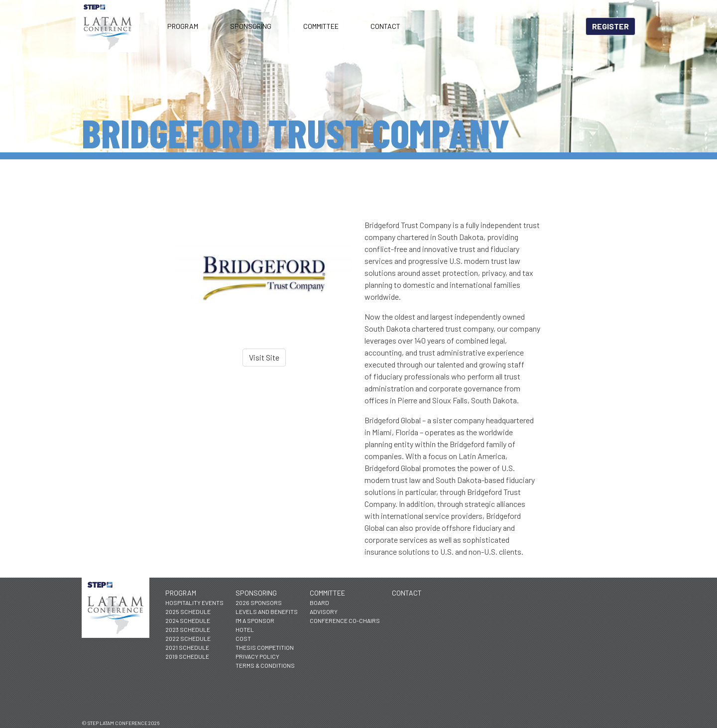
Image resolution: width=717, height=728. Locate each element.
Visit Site (264, 357)
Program (183, 26)
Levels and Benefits (267, 611)
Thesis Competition (265, 647)
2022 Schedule (188, 638)
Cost (243, 638)
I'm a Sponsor (255, 620)
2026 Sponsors (259, 603)
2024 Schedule (188, 620)
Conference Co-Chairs (345, 620)
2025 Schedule (188, 611)
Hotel (245, 629)
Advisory (324, 611)
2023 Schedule (188, 629)
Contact (385, 26)
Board (319, 603)
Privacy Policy (257, 656)
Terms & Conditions (265, 665)
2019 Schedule (187, 656)
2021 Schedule (187, 647)
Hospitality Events (194, 603)
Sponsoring (251, 26)
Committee (321, 26)
